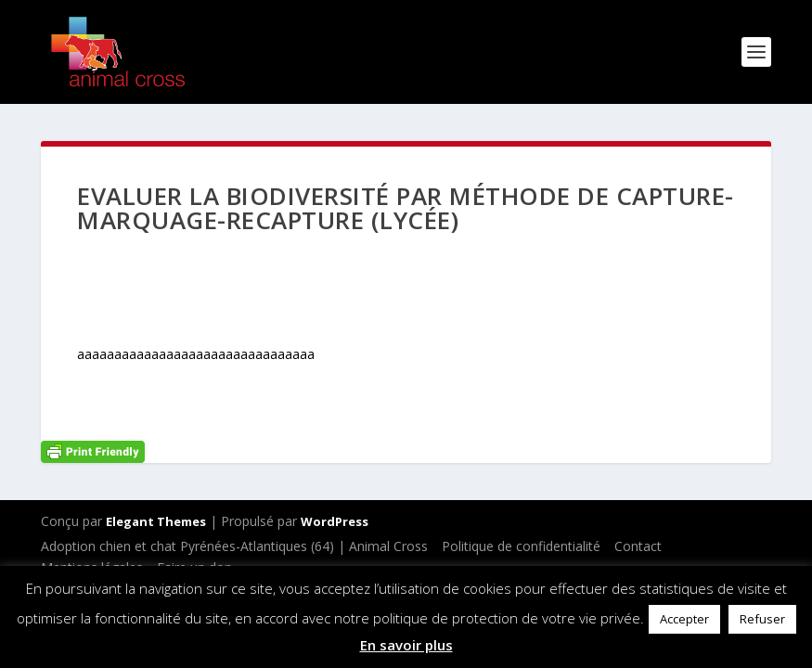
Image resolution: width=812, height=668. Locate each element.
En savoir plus (406, 645)
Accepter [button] (684, 619)
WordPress (335, 521)
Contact (638, 546)
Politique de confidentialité (521, 546)
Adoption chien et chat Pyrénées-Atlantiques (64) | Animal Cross (234, 546)
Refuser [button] (762, 619)
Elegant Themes (156, 521)
